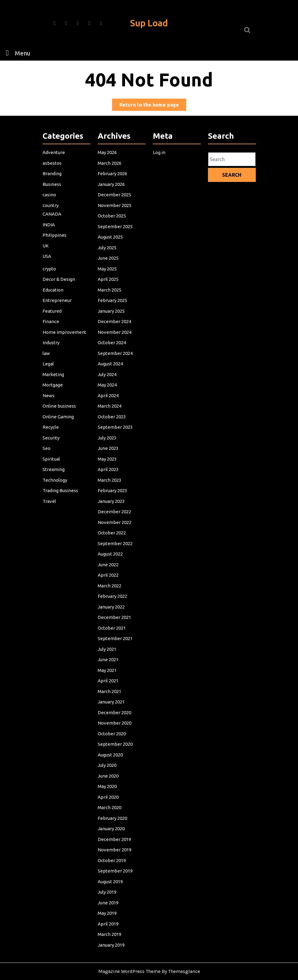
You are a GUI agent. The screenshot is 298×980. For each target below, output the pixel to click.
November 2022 (115, 523)
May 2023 (108, 462)
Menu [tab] (16, 53)
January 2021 (111, 695)
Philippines (55, 248)
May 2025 (108, 280)
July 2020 (108, 756)
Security (52, 442)
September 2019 (115, 857)
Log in (160, 168)
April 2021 (109, 675)
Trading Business (60, 492)
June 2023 (109, 452)
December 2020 (115, 705)
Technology (55, 482)
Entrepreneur (57, 310)
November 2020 (115, 715)
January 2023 (111, 503)
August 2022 (111, 553)
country (51, 219)
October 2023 (112, 422)
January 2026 (111, 199)
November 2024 (115, 341)
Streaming (54, 472)
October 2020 (112, 726)
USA (48, 268)
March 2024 (110, 412)
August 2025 (111, 249)
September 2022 (115, 543)
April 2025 (109, 290)
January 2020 (111, 816)
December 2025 (115, 209)
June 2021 (109, 654)
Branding (53, 189)
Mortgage (53, 391)
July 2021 (108, 644)
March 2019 (110, 918)
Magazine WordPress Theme (129, 971)
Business (52, 199)
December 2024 (115, 330)
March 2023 (110, 482)
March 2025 (110, 300)
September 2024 (115, 361)
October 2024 (112, 351)
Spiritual (52, 462)
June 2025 (109, 270)
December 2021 (115, 614)
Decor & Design (59, 290)
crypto (50, 280)
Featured (53, 320)
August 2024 (111, 371)
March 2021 (110, 685)
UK (46, 258)
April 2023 (109, 472)
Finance (51, 330)
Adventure (54, 168)
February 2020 (113, 806)
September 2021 (115, 634)
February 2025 (113, 310)
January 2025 (111, 320)
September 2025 (115, 239)
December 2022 (115, 513)
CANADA (52, 228)
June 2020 (109, 766)
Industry (52, 351)
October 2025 (112, 229)
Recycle (51, 432)
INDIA (49, 238)
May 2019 (108, 898)
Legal (49, 371)
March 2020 (110, 796)
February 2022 (113, 594)
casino (50, 209)
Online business (59, 412)
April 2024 (109, 401)
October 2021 (112, 624)
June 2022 (109, 563)
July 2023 (108, 442)
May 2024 (108, 391)
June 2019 (109, 888)
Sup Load (149, 23)
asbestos (53, 179)
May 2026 (108, 168)
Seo (47, 452)
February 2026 (113, 189)
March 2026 (110, 179)
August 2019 (111, 867)
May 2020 (108, 776)
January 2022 (111, 604)
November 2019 (115, 837)
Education (53, 300)
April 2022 (109, 574)
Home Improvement (64, 341)
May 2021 (108, 665)
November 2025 (115, 219)
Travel (50, 503)
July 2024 (108, 381)
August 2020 (111, 746)
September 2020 (115, 736)
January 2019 (111, 928)
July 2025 (108, 260)
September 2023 (115, 432)
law (47, 361)
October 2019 (112, 847)
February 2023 (113, 492)
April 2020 (109, 786)
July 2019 (108, 877)
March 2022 (110, 584)
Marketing (54, 381)
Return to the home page (153, 106)
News (49, 401)
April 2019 (109, 908)
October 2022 (112, 533)
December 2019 (115, 827)
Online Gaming (58, 422)
